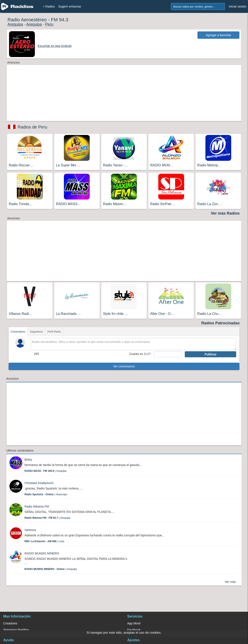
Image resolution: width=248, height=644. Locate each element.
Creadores (10, 623)
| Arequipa (45, 471)
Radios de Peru (32, 127)
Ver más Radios (225, 213)
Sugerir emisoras (70, 6)
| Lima (44, 541)
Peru (49, 24)
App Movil (134, 623)
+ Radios (49, 6)
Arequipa (15, 24)
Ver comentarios (124, 366)
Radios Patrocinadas (220, 323)
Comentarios (18, 332)
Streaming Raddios (16, 630)
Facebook (134, 630)
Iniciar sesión (237, 6)
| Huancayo (46, 494)
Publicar (210, 354)
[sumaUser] (168, 354)
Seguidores (36, 332)
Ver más (230, 582)
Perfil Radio (54, 332)
